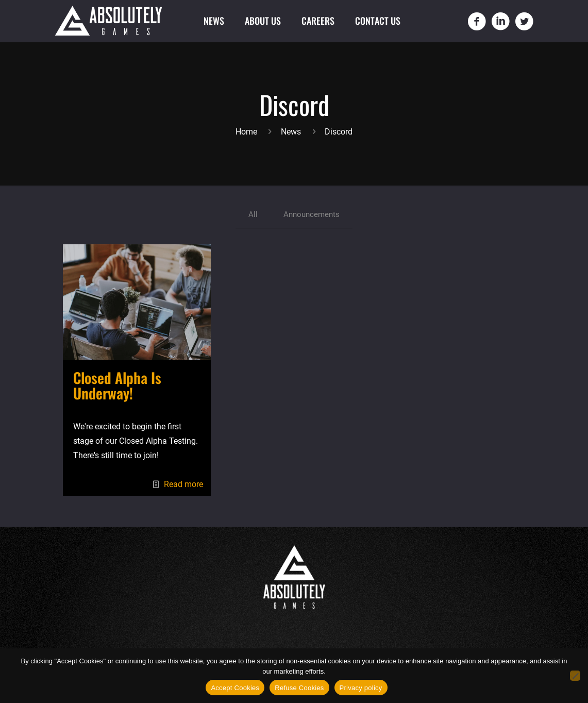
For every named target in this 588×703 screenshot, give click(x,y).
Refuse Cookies (299, 688)
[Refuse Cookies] (575, 676)
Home (246, 132)
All (251, 215)
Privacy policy (361, 688)
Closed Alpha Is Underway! (117, 387)
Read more (183, 486)
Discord (339, 132)
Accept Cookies (235, 688)
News (291, 132)
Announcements (312, 215)
